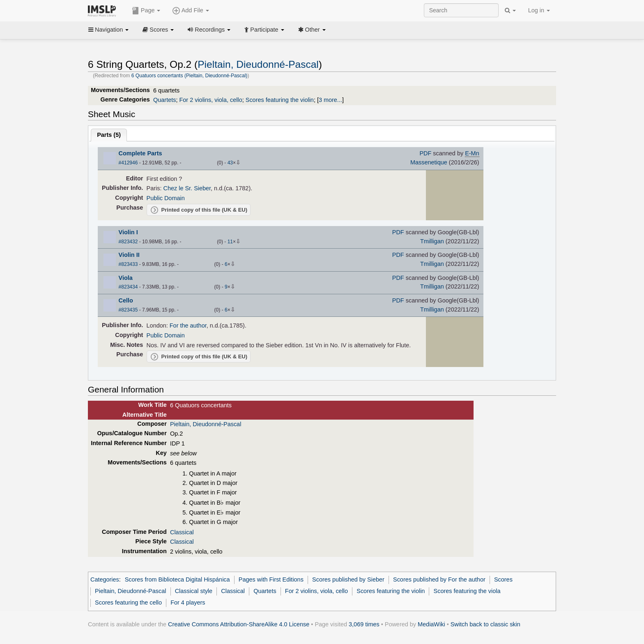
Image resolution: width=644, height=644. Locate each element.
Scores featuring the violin (280, 100)
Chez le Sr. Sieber (187, 188)
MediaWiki (431, 624)
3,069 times (364, 624)
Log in (539, 10)
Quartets (164, 100)
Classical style (194, 591)
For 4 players (188, 602)
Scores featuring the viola (467, 591)
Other (312, 30)
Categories (105, 579)
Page (146, 11)
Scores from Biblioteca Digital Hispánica (177, 579)
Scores (158, 30)
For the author (188, 325)
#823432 (128, 242)
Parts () (109, 135)
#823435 (128, 310)
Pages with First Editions (271, 579)
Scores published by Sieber (348, 579)
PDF (425, 153)
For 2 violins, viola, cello (210, 100)
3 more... (330, 100)
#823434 (128, 287)
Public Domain (166, 198)
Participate (264, 30)
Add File (191, 11)
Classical (182, 532)
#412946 (128, 163)
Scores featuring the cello (128, 602)
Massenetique (429, 162)
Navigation (108, 30)
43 (230, 163)
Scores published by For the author (439, 579)
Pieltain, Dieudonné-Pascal (258, 64)
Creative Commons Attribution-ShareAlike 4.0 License (239, 624)
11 (230, 242)
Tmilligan (432, 241)
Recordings (209, 30)
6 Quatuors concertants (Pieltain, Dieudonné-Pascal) (190, 76)
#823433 (128, 264)
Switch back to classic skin (485, 624)
